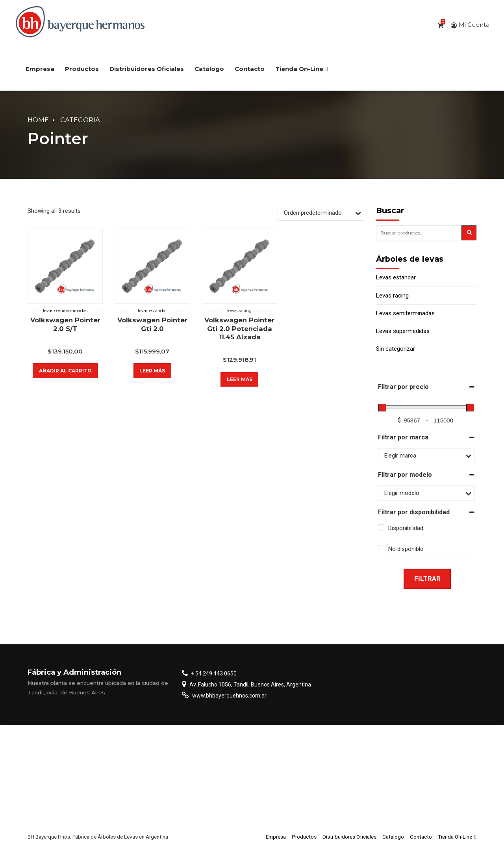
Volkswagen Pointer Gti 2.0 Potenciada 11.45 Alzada (239, 328)
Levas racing (239, 311)
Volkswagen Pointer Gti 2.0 (152, 324)
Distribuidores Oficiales (147, 69)
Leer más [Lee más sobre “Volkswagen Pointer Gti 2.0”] (152, 371)
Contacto (250, 69)
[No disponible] (381, 548)
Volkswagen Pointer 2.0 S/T (65, 324)
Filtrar (427, 579)
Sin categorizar (396, 349)
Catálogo (209, 69)
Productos (82, 69)
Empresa (40, 69)
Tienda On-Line (301, 69)
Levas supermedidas (403, 331)
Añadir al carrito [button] (65, 371)
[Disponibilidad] (381, 527)
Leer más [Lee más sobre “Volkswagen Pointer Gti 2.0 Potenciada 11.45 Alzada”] (240, 379)
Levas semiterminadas (65, 311)
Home (38, 120)
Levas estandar (152, 311)
